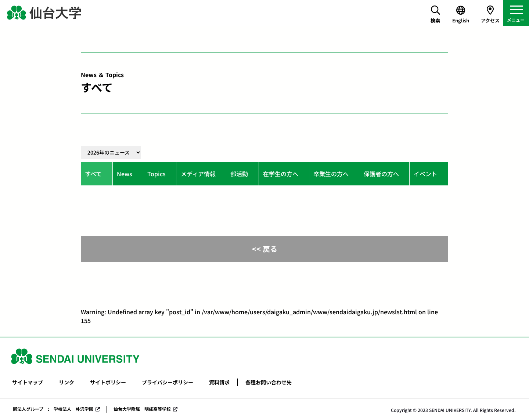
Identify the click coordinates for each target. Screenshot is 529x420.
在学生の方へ (281, 174)
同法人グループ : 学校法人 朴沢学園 (53, 409)
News (125, 174)
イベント (425, 174)
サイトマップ (28, 382)
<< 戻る (265, 249)
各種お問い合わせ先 (269, 382)
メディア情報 (198, 174)
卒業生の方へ (331, 174)
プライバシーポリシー (168, 382)
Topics (156, 174)
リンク (66, 382)
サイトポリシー (108, 382)
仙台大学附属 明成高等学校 (142, 409)
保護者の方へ (381, 174)
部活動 (239, 174)
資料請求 (219, 382)
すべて (93, 174)
